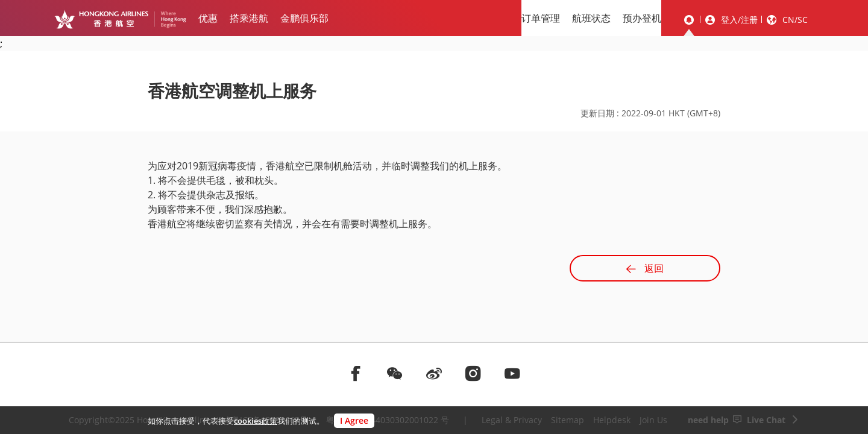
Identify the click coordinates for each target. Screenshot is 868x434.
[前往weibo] (434, 373)
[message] (689, 20)
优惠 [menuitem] (208, 18)
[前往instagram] (473, 373)
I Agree (354, 420)
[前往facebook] (356, 373)
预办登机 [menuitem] (642, 18)
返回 (645, 268)
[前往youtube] (512, 373)
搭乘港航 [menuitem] (249, 18)
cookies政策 (256, 421)
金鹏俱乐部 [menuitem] (304, 18)
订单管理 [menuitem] (541, 18)
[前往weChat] (395, 373)
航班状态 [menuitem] (591, 18)
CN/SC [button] (795, 20)
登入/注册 (739, 20)
